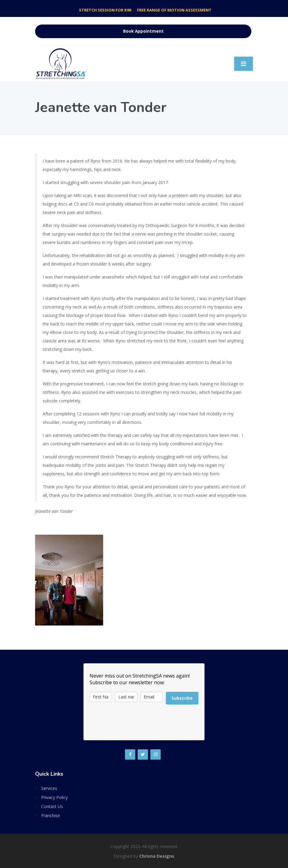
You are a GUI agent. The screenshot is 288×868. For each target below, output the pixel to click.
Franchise (51, 815)
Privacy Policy (54, 797)
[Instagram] (155, 754)
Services (49, 788)
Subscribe (182, 698)
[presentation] (136, 722)
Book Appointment (143, 31)
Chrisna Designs (157, 856)
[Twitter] (143, 754)
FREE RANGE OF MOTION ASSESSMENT (174, 10)
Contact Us (52, 806)
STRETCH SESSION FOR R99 (105, 10)
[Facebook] (130, 754)
